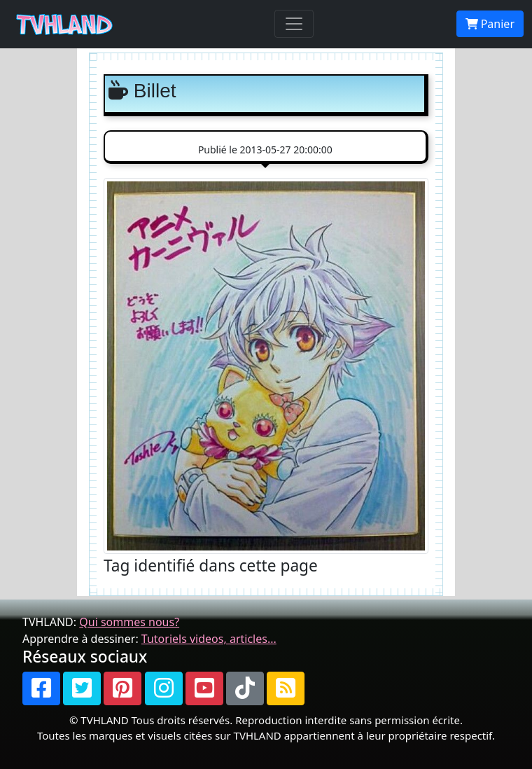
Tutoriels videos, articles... (209, 639)
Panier (490, 24)
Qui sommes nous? (129, 622)
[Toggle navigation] (294, 24)
